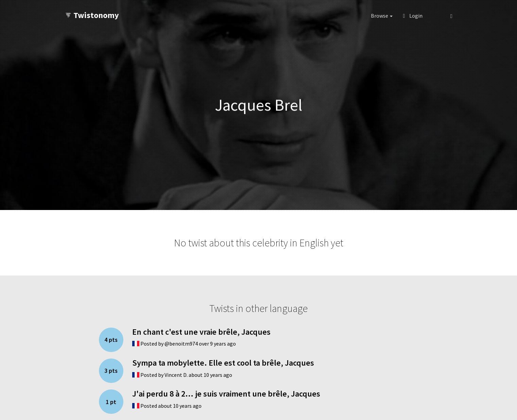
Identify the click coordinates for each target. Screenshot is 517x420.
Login (413, 16)
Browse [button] (382, 16)
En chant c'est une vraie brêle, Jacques (201, 332)
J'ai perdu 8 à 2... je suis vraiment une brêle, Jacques (226, 394)
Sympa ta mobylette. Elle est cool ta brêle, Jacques (223, 363)
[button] (436, 16)
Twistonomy (92, 15)
